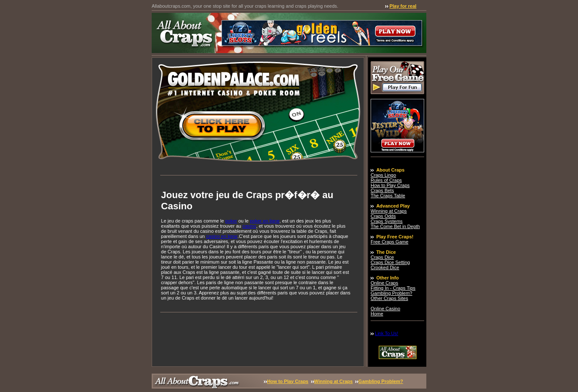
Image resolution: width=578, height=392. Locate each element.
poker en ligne (265, 221)
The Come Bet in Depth (395, 226)
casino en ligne (222, 236)
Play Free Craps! (395, 237)
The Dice (386, 252)
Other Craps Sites (389, 298)
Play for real (403, 6)
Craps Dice (382, 257)
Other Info (388, 278)
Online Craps (384, 283)
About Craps (390, 170)
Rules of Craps (386, 180)
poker (231, 221)
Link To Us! (386, 333)
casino (249, 226)
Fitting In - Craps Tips (393, 288)
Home (377, 314)
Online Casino (385, 309)
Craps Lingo (383, 175)
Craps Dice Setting (390, 262)
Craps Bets (382, 190)
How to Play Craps (390, 185)
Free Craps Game (389, 242)
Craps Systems (387, 221)
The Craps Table (388, 196)
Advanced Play (393, 206)
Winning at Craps (389, 211)
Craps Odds (383, 216)
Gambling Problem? (391, 293)
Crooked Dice (385, 267)
